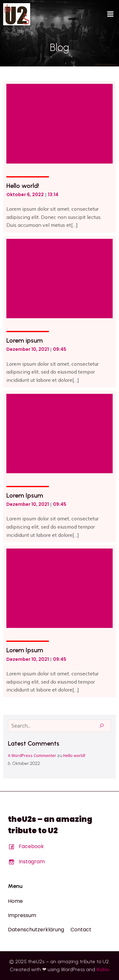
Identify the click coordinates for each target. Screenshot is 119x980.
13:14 (53, 195)
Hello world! (74, 755)
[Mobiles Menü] (110, 14)
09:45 (60, 349)
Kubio (103, 969)
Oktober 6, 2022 (25, 195)
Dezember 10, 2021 (28, 349)
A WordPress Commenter (32, 755)
